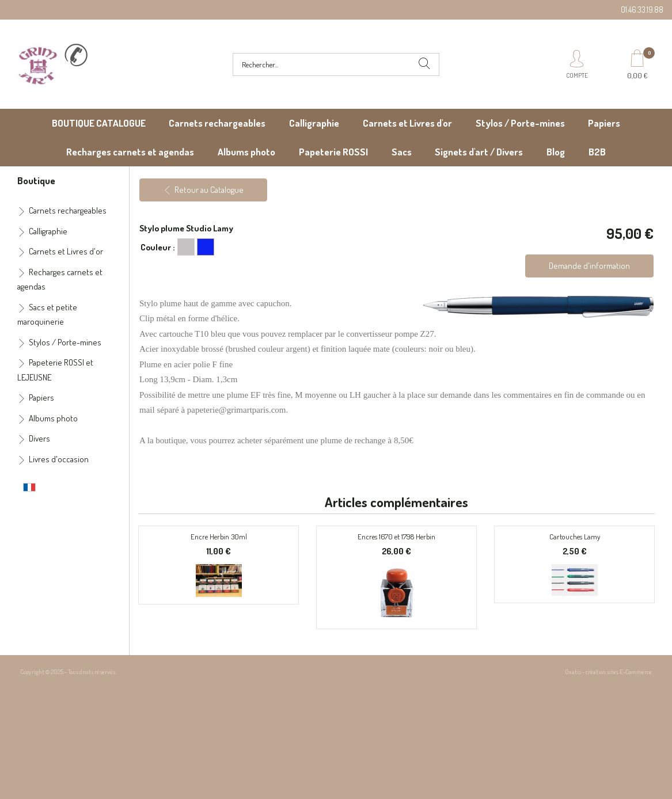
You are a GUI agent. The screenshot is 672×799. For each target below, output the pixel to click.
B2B (597, 152)
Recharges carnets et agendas (130, 152)
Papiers (604, 123)
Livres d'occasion (59, 459)
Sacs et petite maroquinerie (47, 315)
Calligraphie (314, 123)
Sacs (402, 152)
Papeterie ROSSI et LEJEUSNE (55, 370)
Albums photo (246, 152)
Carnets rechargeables (217, 123)
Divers (39, 438)
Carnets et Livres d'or (407, 123)
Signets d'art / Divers (479, 152)
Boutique (36, 180)
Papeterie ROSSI (333, 152)
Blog (556, 152)
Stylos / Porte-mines (520, 123)
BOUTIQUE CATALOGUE (99, 123)
